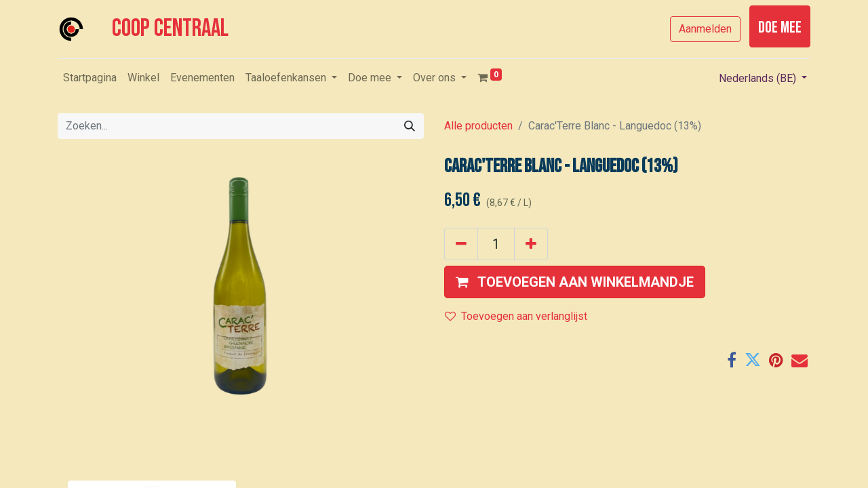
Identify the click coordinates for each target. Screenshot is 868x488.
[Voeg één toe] (531, 244)
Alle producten (478, 126)
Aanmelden (705, 29)
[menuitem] (90, 78)
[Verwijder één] (461, 244)
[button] (575, 282)
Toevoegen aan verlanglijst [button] (516, 316)
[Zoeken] (410, 126)
